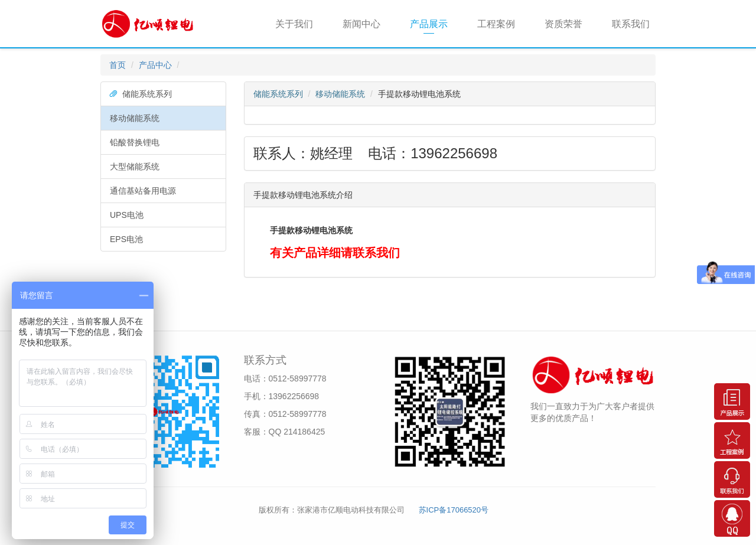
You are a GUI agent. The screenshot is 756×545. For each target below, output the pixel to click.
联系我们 (631, 24)
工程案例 (496, 24)
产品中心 (155, 65)
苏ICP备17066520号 (454, 510)
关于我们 (294, 24)
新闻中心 (361, 24)
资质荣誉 (563, 24)
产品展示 (429, 24)
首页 (118, 65)
